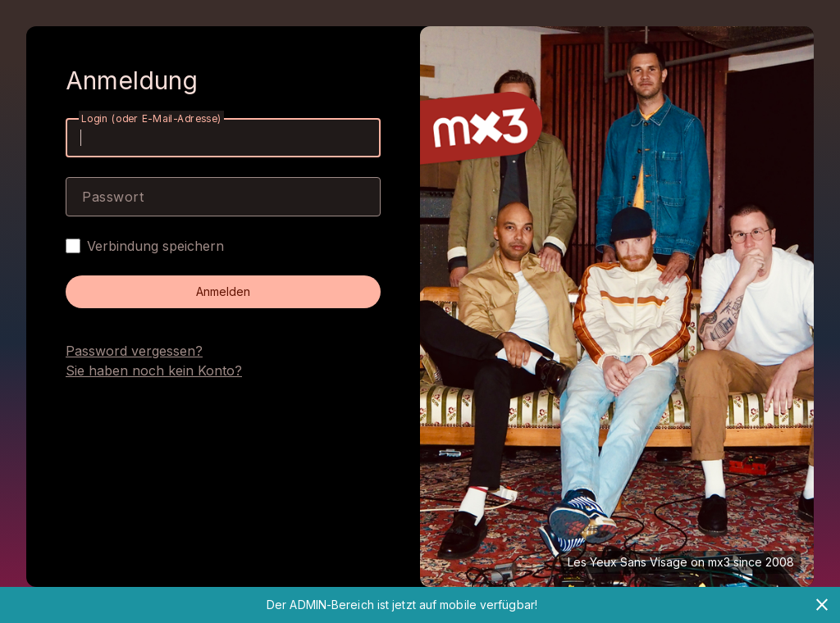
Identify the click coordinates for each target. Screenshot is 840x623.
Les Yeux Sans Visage (628, 562)
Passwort (113, 197)
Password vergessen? (134, 351)
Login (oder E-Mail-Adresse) (151, 118)
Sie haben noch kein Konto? (154, 371)
